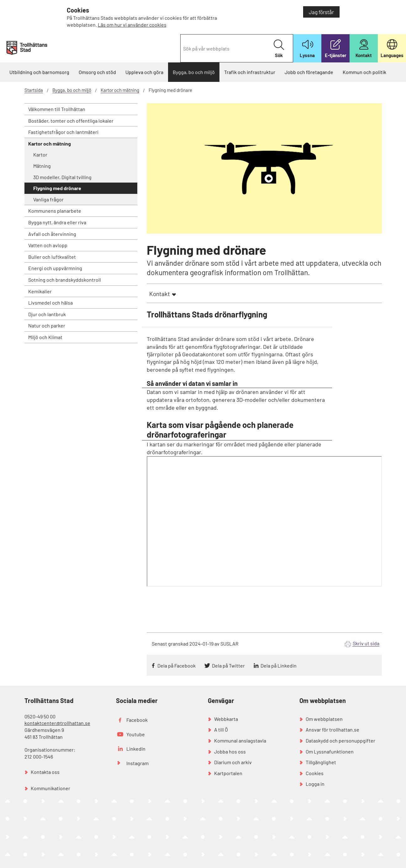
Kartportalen (228, 773)
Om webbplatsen (324, 719)
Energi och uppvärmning (55, 268)
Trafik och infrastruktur (250, 72)
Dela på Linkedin (279, 666)
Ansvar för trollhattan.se (332, 730)
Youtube (136, 734)
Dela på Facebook (177, 666)
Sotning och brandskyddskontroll (65, 280)
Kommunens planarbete (55, 211)
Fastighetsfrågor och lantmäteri (63, 132)
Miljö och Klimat (45, 337)
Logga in (315, 784)
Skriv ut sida (366, 643)
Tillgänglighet (321, 762)
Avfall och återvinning (52, 234)
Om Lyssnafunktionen (330, 751)
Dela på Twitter (228, 666)
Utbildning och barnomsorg (39, 72)
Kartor (40, 154)
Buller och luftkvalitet (52, 257)
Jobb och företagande (309, 72)
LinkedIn (136, 749)
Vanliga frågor (48, 199)
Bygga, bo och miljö (194, 72)
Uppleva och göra (144, 72)
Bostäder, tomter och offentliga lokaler (71, 121)
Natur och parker (47, 325)
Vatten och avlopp (48, 245)
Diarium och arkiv (233, 762)
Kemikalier (40, 291)
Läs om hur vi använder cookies (132, 25)
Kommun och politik (364, 72)
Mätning (42, 166)
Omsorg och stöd (97, 72)
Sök (279, 49)
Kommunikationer (50, 788)
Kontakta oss (45, 772)
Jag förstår (321, 12)
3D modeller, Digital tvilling (62, 177)
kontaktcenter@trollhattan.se (57, 723)
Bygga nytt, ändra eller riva (57, 222)
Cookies (315, 773)
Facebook (137, 720)
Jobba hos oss (230, 751)
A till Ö (221, 730)
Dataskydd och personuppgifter (340, 740)
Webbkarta (226, 719)
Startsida (34, 90)
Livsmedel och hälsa (50, 303)
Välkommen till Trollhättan (57, 109)
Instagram (137, 763)
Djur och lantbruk (47, 314)
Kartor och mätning (120, 90)
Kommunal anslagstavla (240, 740)
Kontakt (160, 294)
